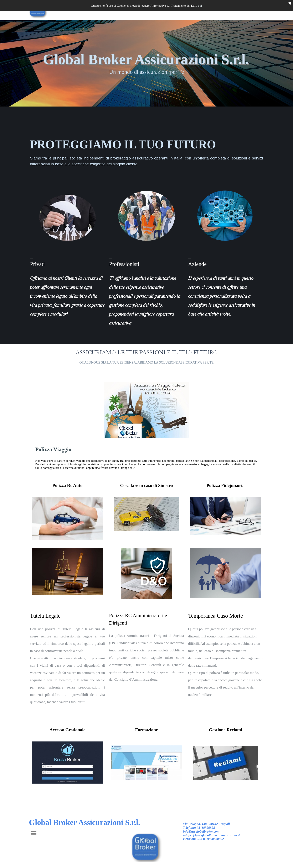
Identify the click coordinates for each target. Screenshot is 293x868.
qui (200, 6)
